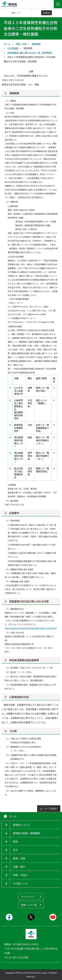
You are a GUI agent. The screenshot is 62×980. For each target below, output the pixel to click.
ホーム (7, 44)
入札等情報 (13, 48)
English (47, 13)
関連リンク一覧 (29, 905)
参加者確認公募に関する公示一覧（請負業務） (30, 53)
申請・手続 (21, 44)
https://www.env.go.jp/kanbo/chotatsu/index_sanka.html (31, 628)
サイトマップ (28, 897)
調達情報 (36, 44)
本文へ (14, 13)
